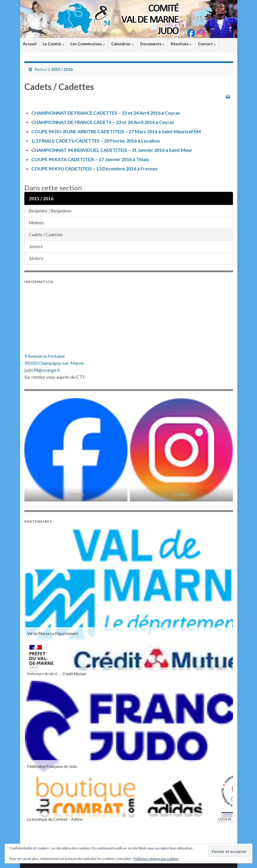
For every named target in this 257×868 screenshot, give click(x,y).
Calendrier (123, 44)
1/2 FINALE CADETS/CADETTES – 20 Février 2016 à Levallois (96, 141)
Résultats (181, 44)
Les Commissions (88, 44)
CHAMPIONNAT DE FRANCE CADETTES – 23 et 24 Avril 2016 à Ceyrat (106, 113)
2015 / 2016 (62, 69)
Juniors (36, 247)
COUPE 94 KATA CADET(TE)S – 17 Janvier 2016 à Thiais (90, 159)
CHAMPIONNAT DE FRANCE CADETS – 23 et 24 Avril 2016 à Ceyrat (103, 122)
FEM (196, 131)
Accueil (30, 44)
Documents (152, 44)
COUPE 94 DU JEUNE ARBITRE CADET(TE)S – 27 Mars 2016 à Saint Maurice (111, 131)
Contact (207, 44)
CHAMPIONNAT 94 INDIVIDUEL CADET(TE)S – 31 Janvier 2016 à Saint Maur (112, 150)
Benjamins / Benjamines (50, 211)
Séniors (36, 258)
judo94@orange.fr (42, 370)
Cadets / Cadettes (46, 235)
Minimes (37, 223)
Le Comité (53, 44)
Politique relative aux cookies (156, 859)
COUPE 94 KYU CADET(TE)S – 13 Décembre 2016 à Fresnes (94, 168)
